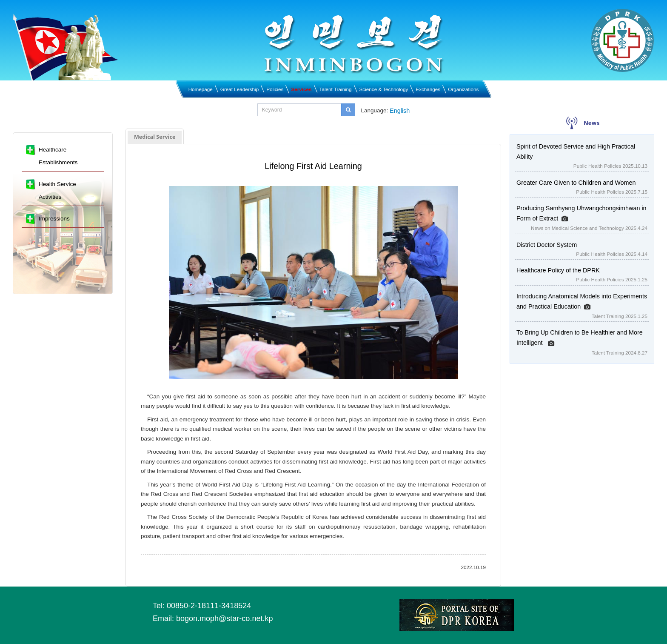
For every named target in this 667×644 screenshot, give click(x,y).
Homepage (201, 89)
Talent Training (336, 89)
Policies (275, 89)
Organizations (463, 89)
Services (301, 89)
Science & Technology (384, 89)
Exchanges (428, 89)
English (400, 111)
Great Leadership (239, 89)
